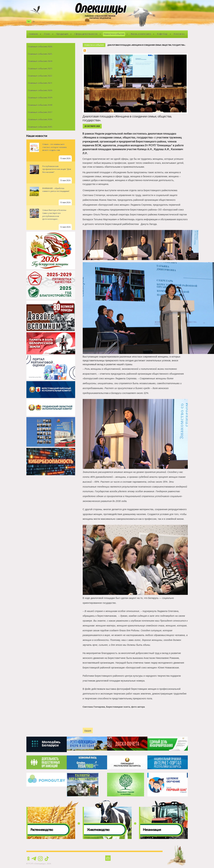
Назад (88, 730)
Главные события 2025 (40, 54)
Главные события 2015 (40, 127)
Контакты (179, 34)
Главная (33, 34)
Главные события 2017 (40, 112)
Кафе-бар (162, 34)
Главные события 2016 (40, 119)
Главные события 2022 (40, 76)
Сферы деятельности (86, 34)
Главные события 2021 (40, 83)
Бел (29, 21)
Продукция (62, 34)
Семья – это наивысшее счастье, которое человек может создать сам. (55, 147)
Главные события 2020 (40, 90)
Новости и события (114, 34)
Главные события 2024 (40, 61)
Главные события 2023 (40, 69)
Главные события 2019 (40, 98)
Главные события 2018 (40, 105)
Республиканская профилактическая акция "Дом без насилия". (57, 169)
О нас (47, 34)
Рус (34, 21)
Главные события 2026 (40, 47)
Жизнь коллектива (141, 34)
